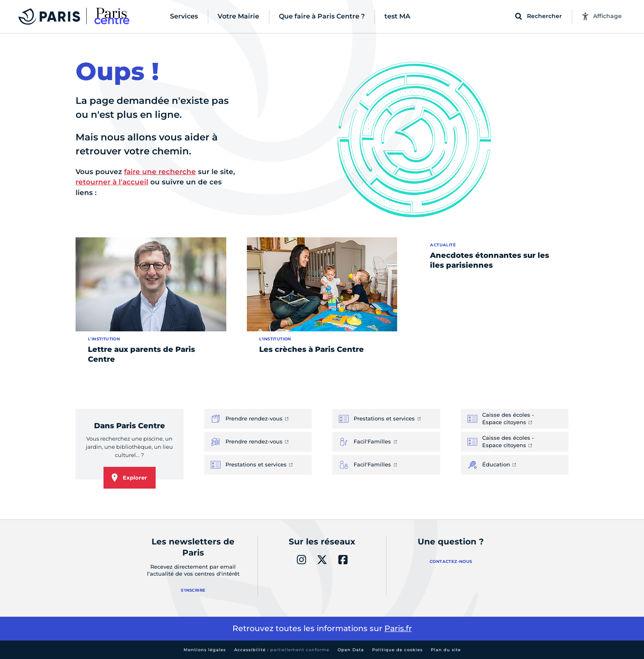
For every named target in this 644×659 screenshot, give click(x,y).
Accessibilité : (282, 650)
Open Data (351, 650)
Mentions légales (205, 650)
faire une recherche (160, 172)
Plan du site (446, 650)
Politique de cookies (397, 650)
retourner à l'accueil (112, 182)
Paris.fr (398, 628)
